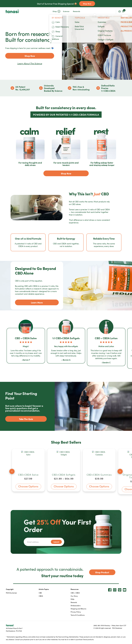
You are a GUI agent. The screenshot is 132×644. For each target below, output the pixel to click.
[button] (55, 11)
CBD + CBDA (75, 593)
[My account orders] (120, 12)
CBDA (41, 596)
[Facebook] (110, 590)
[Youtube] (125, 590)
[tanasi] (13, 11)
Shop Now (87, 4)
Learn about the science (30, 63)
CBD (40, 593)
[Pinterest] (120, 590)
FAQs (73, 599)
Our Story (74, 596)
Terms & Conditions (78, 615)
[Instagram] (115, 590)
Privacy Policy (76, 612)
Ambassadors (76, 605)
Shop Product (102, 572)
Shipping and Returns (78, 609)
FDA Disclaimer (11, 593)
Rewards (77, 11)
